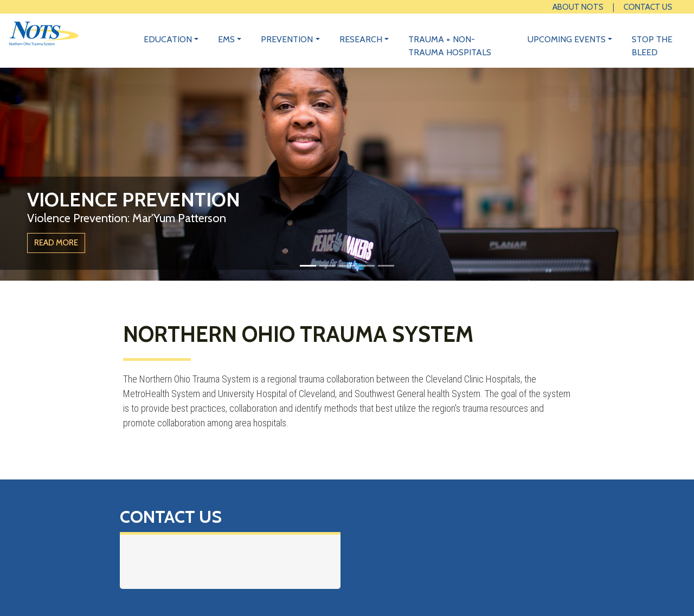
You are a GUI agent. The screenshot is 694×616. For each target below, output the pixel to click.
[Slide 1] (308, 266)
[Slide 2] (327, 266)
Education (168, 39)
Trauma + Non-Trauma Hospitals (450, 46)
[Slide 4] (367, 266)
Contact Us (648, 7)
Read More (56, 242)
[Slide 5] (386, 266)
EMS (226, 39)
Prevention (287, 39)
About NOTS (578, 7)
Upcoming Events (567, 39)
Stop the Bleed (652, 46)
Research (361, 39)
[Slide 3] (347, 266)
